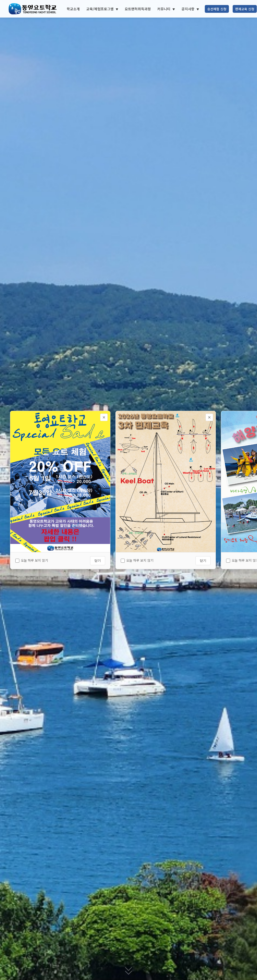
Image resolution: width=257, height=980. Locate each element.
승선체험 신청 (217, 9)
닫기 (98, 561)
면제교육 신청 (245, 9)
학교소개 (73, 9)
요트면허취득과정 (138, 9)
